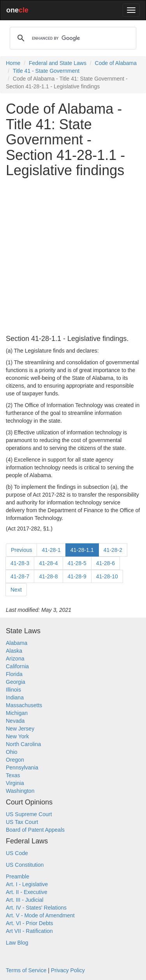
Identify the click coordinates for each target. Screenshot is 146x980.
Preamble (18, 876)
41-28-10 (107, 576)
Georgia (16, 682)
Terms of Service (26, 970)
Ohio (12, 752)
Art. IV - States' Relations (36, 908)
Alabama (17, 643)
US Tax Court (22, 822)
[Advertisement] (73, 257)
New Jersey (20, 729)
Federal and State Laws (58, 63)
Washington (20, 791)
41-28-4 (48, 563)
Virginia (15, 783)
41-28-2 (113, 550)
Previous (21, 550)
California (17, 666)
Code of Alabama (116, 63)
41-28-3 (20, 563)
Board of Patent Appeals (35, 830)
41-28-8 (48, 576)
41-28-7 (20, 576)
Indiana (15, 697)
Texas (13, 775)
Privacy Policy (68, 970)
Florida (14, 674)
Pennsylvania (22, 767)
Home (13, 63)
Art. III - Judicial (25, 900)
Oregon (15, 760)
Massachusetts (24, 705)
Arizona (15, 659)
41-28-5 (77, 563)
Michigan (17, 713)
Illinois (13, 690)
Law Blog (17, 943)
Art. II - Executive (27, 892)
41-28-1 (51, 550)
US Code (17, 853)
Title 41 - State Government (46, 71)
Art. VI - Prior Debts (29, 923)
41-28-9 (77, 576)
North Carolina (23, 744)
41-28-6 (106, 563)
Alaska (14, 651)
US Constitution (25, 865)
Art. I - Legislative (27, 884)
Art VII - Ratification (29, 931)
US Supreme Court (29, 814)
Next (16, 590)
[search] (72, 38)
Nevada (15, 721)
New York (17, 736)
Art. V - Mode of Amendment (40, 915)
